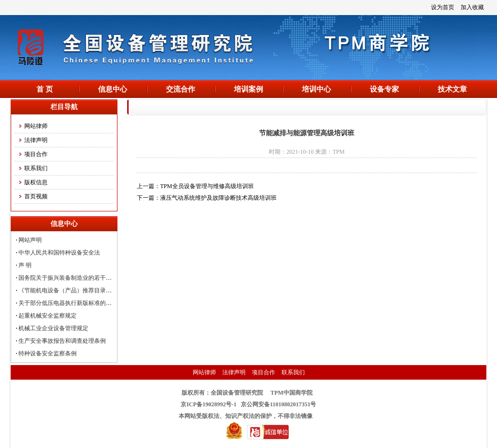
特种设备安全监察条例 (48, 353)
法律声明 (36, 140)
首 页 (45, 89)
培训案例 (248, 89)
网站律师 (36, 126)
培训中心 (316, 89)
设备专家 (384, 89)
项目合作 (36, 154)
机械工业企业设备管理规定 (53, 328)
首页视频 (36, 196)
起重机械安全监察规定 (48, 316)
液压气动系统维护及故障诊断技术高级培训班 (218, 198)
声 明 (25, 265)
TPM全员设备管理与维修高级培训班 (207, 186)
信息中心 (113, 89)
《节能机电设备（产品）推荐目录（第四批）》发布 (85, 290)
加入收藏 (472, 7)
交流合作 (181, 89)
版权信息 (36, 182)
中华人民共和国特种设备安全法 (59, 253)
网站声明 (30, 240)
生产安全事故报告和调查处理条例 (62, 341)
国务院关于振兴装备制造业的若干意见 (68, 278)
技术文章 (452, 89)
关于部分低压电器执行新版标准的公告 (68, 303)
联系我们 (36, 168)
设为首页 (443, 7)
